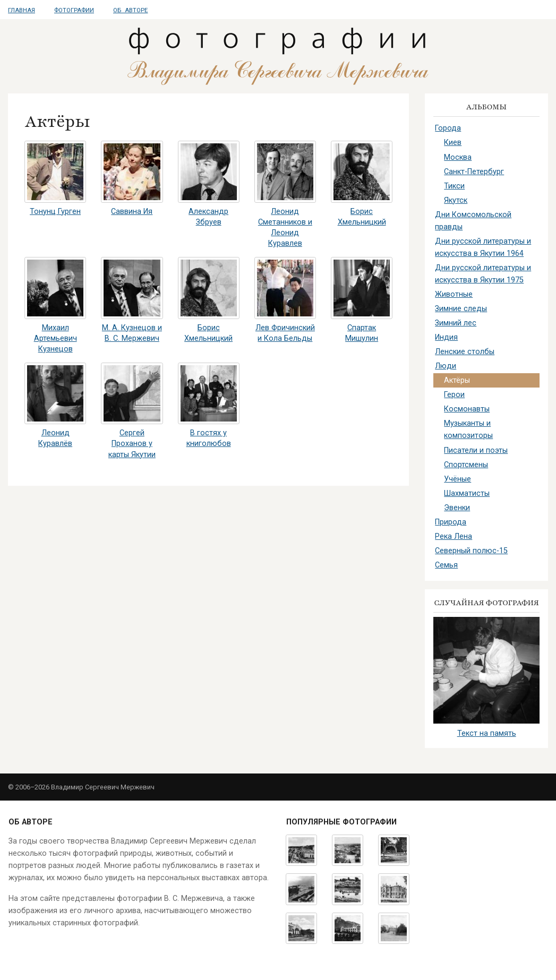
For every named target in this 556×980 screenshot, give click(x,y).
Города (448, 128)
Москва (458, 157)
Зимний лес (456, 323)
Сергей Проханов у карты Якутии (132, 444)
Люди (446, 366)
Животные (454, 294)
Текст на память (487, 733)
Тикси (454, 186)
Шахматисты (467, 493)
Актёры (457, 380)
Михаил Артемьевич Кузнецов (55, 338)
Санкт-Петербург (474, 172)
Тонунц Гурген (55, 212)
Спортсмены (466, 465)
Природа (451, 522)
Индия (446, 337)
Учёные (457, 479)
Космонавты (467, 409)
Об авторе (130, 10)
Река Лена (454, 536)
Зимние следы (461, 309)
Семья (446, 565)
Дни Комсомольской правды (473, 221)
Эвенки (457, 508)
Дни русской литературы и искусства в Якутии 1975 (483, 274)
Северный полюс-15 (471, 551)
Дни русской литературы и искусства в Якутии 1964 (483, 247)
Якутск (456, 200)
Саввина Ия (132, 212)
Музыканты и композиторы (468, 429)
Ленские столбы (465, 352)
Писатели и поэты (476, 450)
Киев (453, 143)
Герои (454, 395)
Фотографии (74, 10)
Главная (22, 10)
